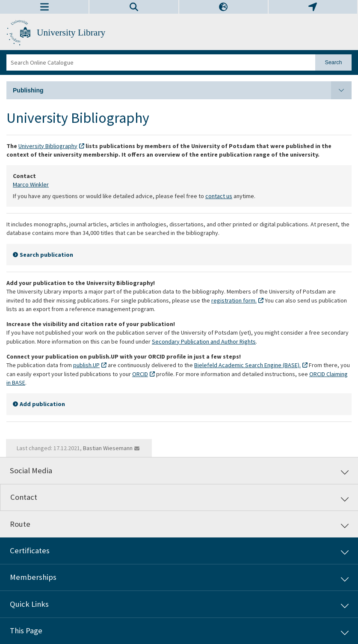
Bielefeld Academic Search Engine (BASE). (247, 365)
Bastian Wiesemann (108, 448)
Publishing (182, 90)
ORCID (140, 374)
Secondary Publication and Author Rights (204, 341)
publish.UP (86, 365)
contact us (219, 196)
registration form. (234, 300)
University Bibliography (48, 146)
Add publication (42, 404)
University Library (71, 33)
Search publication (46, 255)
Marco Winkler (31, 184)
